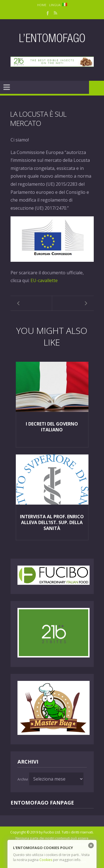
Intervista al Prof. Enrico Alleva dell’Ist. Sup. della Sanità (52, 522)
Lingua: (58, 5)
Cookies (46, 860)
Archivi (23, 779)
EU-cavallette (44, 280)
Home (42, 5)
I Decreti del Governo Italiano (52, 427)
